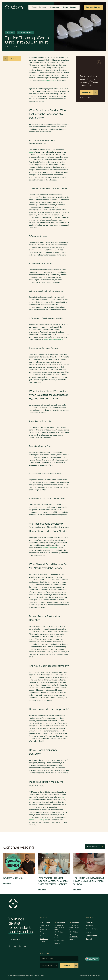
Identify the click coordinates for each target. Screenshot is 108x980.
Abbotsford (45, 922)
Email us (42, 941)
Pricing (88, 932)
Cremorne (74, 922)
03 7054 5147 (74, 937)
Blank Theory (96, 976)
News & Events (91, 936)
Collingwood (60, 922)
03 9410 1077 (44, 939)
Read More (7, 883)
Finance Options (92, 929)
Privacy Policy (39, 976)
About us (89, 922)
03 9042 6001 (59, 941)
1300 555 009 (14, 939)
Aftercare (89, 926)
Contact (89, 939)
